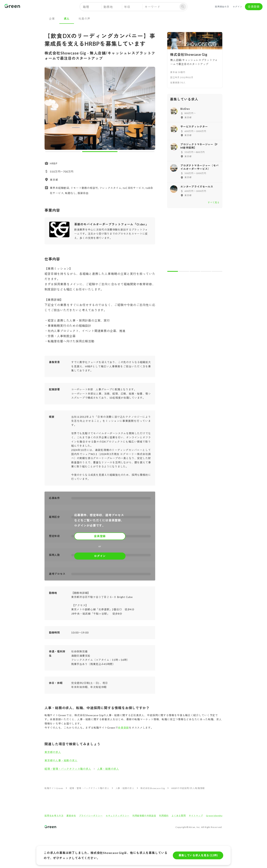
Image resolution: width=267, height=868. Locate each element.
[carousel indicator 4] (206, 271)
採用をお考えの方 (54, 816)
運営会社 (71, 816)
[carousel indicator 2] (100, 152)
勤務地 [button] (108, 7)
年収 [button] (127, 7)
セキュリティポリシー (118, 816)
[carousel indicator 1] (63, 152)
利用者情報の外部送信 (144, 816)
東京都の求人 (53, 752)
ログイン (238, 7)
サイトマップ (196, 816)
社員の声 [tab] (84, 19)
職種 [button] (86, 7)
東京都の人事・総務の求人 (61, 760)
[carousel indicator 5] (217, 271)
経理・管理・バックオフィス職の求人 (68, 769)
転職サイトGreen (54, 788)
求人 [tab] (67, 19)
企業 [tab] (52, 19)
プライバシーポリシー (91, 816)
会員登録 (254, 7)
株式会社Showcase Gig (153, 788)
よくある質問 (179, 816)
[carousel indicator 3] (137, 152)
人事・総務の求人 (108, 769)
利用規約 (164, 816)
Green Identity (214, 816)
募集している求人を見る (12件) (198, 855)
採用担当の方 (222, 7)
